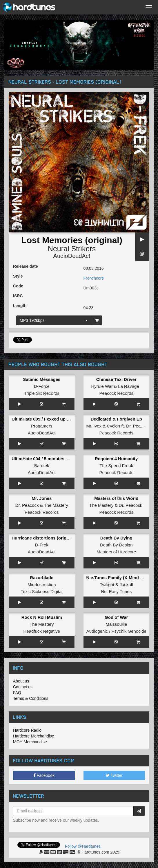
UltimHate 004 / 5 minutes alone (44, 459)
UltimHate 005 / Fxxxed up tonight (47, 419)
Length (20, 306)
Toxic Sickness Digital (42, 591)
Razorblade (42, 578)
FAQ (17, 693)
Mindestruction (42, 585)
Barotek (42, 466)
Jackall (126, 585)
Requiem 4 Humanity (116, 459)
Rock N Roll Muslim (42, 617)
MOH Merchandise (30, 742)
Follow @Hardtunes (83, 846)
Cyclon (113, 426)
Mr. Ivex (94, 426)
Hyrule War (102, 386)
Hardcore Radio (27, 730)
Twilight (107, 585)
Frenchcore (94, 278)
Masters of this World (116, 498)
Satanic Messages (42, 379)
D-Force (42, 386)
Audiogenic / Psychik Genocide (116, 631)
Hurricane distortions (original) (43, 538)
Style (18, 276)
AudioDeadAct (72, 256)
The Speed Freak (116, 466)
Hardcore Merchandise (34, 736)
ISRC (18, 296)
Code (18, 286)
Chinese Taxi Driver (116, 379)
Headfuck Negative (42, 631)
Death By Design (116, 545)
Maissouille (116, 624)
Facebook (44, 775)
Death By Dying (116, 538)
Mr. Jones (42, 498)
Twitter (114, 775)
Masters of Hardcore (116, 552)
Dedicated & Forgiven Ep (116, 419)
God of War (116, 617)
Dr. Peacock (138, 426)
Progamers (42, 426)
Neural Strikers (72, 249)
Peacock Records (116, 393)
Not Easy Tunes (116, 591)
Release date (26, 266)
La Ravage (129, 386)
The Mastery (56, 505)
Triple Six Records (42, 393)
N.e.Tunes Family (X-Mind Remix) (121, 578)
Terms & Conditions (31, 698)
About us (21, 681)
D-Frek (42, 545)
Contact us (23, 687)
